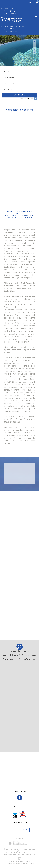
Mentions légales (19, 853)
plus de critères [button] (28, 99)
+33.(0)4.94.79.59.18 (9, 29)
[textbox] (19, 78)
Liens (6, 855)
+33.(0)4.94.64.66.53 (9, 11)
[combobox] (19, 72)
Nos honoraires (29, 853)
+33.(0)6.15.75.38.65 (9, 32)
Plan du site (9, 853)
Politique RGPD (30, 855)
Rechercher (19, 95)
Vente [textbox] (6, 72)
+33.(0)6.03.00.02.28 (9, 14)
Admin (10, 855)
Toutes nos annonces (19, 855)
